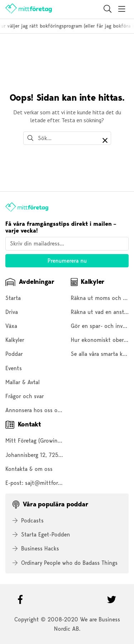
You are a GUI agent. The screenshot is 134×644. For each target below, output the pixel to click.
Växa (11, 326)
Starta (13, 298)
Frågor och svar (25, 396)
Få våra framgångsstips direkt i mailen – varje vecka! (61, 227)
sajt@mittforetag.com (53, 483)
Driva (12, 312)
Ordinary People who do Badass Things (65, 563)
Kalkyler (15, 340)
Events (14, 368)
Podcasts (28, 521)
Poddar (14, 354)
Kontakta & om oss (29, 469)
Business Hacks (36, 548)
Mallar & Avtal (23, 382)
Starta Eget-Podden (41, 535)
